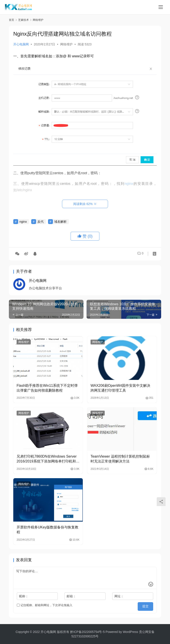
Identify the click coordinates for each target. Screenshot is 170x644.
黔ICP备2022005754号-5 (88, 632)
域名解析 (60, 222)
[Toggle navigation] (161, 7)
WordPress (130, 632)
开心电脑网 (21, 44)
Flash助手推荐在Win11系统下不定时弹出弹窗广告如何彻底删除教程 (47, 388)
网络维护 (66, 44)
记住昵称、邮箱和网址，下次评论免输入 (45, 605)
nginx (23, 222)
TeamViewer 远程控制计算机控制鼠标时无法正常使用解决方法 (120, 459)
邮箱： (71, 596)
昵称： (24, 596)
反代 (41, 222)
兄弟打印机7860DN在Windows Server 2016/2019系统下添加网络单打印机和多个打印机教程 (48, 459)
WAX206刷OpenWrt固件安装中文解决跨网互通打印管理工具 (120, 388)
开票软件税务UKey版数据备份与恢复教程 (47, 530)
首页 (12, 20)
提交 (147, 605)
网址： (119, 596)
